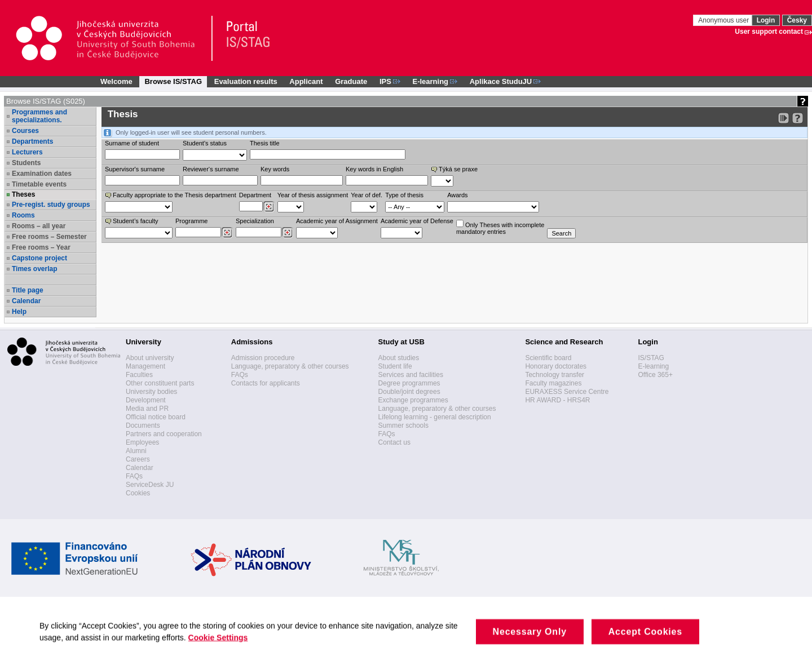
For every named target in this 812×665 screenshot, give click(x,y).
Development (146, 400)
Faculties (139, 375)
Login (766, 20)
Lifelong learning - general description (435, 417)
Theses (23, 194)
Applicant (306, 81)
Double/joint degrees (409, 392)
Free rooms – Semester (49, 237)
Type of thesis (404, 195)
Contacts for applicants (266, 383)
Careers (138, 459)
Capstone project (39, 258)
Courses (25, 131)
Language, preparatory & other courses (290, 366)
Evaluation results (246, 81)
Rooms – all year (39, 226)
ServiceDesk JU (150, 485)
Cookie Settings (224, 646)
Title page (28, 290)
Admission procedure (263, 358)
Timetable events (39, 184)
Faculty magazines (553, 383)
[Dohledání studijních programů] (227, 233)
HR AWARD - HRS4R (557, 400)
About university (150, 358)
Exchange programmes (413, 400)
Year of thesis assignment (313, 195)
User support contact (769, 32)
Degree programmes (409, 383)
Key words (275, 169)
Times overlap (34, 269)
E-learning (653, 366)
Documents (143, 425)
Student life (395, 366)
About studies (399, 358)
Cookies (138, 493)
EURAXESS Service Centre (567, 392)
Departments (32, 141)
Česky (797, 20)
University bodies (151, 392)
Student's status (205, 143)
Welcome (116, 81)
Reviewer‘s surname (211, 169)
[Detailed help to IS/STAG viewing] (798, 118)
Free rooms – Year (41, 247)
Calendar (26, 301)
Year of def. (367, 195)
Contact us (394, 442)
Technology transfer (555, 375)
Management (145, 366)
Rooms (23, 215)
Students (26, 163)
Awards (457, 195)
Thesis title (265, 143)
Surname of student (132, 143)
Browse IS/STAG (173, 81)
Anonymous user (724, 20)
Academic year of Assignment (337, 221)
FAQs (134, 476)
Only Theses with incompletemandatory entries (500, 227)
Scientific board (548, 358)
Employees (142, 442)
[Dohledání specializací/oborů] (287, 233)
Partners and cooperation (164, 434)
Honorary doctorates (556, 366)
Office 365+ (655, 375)
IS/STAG (651, 358)
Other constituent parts (160, 383)
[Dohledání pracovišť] (269, 207)
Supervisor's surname (135, 169)
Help (19, 312)
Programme (191, 221)
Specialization (255, 221)
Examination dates (42, 174)
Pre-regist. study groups (51, 205)
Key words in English (374, 169)
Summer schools (403, 425)
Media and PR (147, 409)
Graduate (351, 81)
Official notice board (156, 417)
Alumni (136, 451)
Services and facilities (411, 375)
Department (255, 195)
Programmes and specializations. (39, 116)
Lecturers (27, 152)
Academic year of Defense (417, 221)
